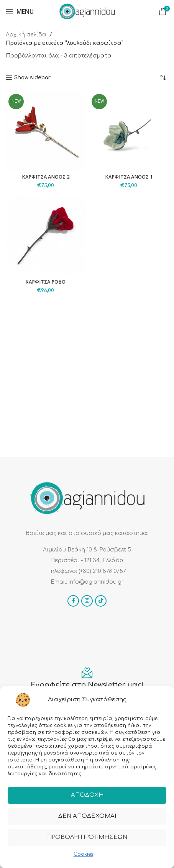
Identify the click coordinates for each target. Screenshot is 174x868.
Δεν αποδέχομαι (87, 816)
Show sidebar (32, 78)
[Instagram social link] (87, 601)
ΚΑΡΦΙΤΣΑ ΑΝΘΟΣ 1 (129, 177)
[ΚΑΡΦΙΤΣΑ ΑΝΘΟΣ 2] (45, 131)
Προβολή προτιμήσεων (87, 837)
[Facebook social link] (73, 601)
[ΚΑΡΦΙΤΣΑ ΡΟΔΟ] (45, 236)
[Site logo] (87, 11)
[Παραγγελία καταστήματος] (163, 78)
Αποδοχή (87, 795)
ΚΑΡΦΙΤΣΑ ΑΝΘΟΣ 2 (46, 177)
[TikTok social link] (101, 601)
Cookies (83, 854)
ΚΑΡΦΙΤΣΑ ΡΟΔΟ (45, 282)
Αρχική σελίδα (26, 35)
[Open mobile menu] (20, 11)
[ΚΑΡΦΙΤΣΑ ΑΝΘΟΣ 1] (129, 131)
